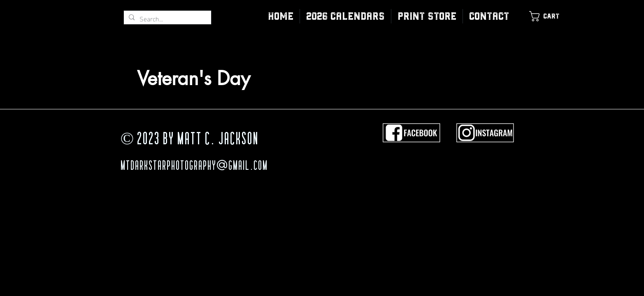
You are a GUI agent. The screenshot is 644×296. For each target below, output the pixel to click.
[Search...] (167, 18)
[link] (549, 16)
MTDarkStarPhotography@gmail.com (194, 166)
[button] (427, 16)
